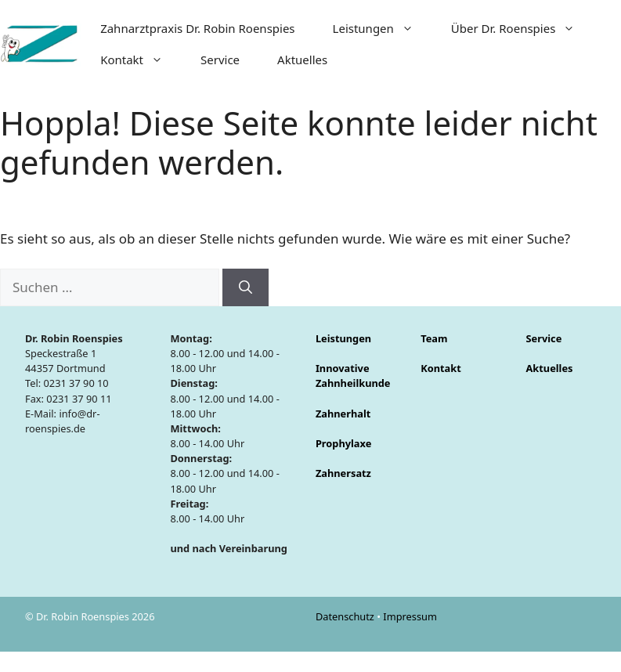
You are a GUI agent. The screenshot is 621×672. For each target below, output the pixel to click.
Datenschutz (346, 616)
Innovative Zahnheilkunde (353, 376)
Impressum (410, 616)
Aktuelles (302, 60)
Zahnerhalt (343, 414)
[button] (413, 28)
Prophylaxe (343, 443)
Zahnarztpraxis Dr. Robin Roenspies (197, 28)
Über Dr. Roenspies (522, 28)
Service (220, 60)
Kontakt (141, 60)
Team (434, 338)
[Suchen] (246, 287)
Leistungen (383, 28)
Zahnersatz (343, 473)
